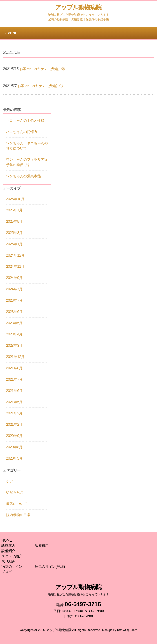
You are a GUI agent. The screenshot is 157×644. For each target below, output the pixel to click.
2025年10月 (15, 199)
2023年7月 (14, 300)
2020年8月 (14, 447)
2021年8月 (14, 368)
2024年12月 (15, 255)
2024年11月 (15, 267)
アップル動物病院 (78, 10)
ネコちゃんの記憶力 (22, 132)
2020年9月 (14, 436)
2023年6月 (14, 312)
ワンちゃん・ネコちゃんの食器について (27, 146)
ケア (10, 481)
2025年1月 (14, 244)
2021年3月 (14, 413)
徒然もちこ (15, 492)
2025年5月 (14, 222)
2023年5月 (14, 323)
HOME (7, 540)
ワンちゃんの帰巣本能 (23, 176)
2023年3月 (14, 346)
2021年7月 (14, 379)
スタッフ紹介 (12, 556)
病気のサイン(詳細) (50, 567)
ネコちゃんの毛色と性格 (25, 121)
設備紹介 (8, 551)
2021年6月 (14, 391)
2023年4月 (14, 334)
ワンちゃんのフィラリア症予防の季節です (27, 162)
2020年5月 (14, 458)
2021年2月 (14, 425)
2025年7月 (14, 210)
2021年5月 (14, 402)
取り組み (8, 561)
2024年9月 (14, 278)
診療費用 (42, 546)
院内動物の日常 (18, 515)
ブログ (7, 572)
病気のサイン (12, 567)
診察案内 (8, 546)
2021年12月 (15, 357)
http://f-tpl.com (127, 630)
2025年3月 (14, 233)
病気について (17, 504)
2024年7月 (14, 289)
